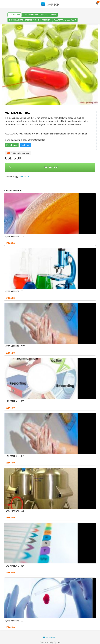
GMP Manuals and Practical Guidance (40, 15)
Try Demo (25, 145)
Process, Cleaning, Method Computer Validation (30, 20)
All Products (15, 15)
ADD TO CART (34, 167)
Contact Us (24, 177)
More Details (12, 145)
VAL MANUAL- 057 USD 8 (65, 20)
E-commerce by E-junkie (50, 642)
